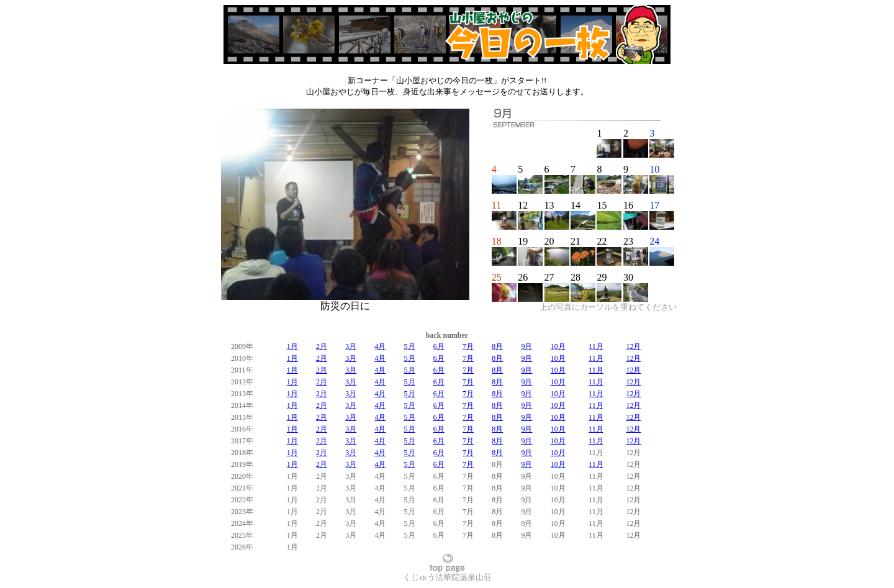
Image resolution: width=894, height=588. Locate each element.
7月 (468, 346)
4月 (380, 346)
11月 (596, 346)
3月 (351, 346)
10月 (558, 346)
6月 (439, 346)
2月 (322, 346)
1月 (292, 346)
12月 (633, 346)
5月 (410, 346)
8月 (497, 346)
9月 (526, 346)
